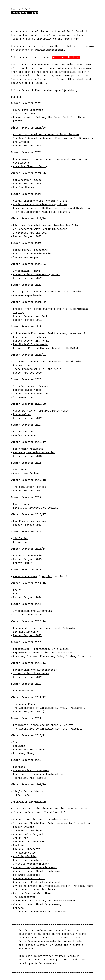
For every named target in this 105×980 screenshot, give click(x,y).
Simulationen (22, 504)
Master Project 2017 (27, 490)
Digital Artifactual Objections (36, 508)
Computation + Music (27, 556)
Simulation (21, 538)
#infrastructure (24, 435)
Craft (17, 590)
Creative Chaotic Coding (30, 166)
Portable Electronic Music (32, 254)
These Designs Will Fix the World (37, 369)
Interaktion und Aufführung (33, 611)
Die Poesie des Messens (30, 521)
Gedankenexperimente (27, 295)
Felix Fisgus (58, 212)
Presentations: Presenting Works (36, 274)
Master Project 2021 (27, 320)
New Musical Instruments (30, 344)
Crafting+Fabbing (25, 856)
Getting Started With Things (33, 893)
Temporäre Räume (24, 704)
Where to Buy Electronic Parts (35, 867)
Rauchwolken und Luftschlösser (35, 670)
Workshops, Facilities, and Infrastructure (44, 901)
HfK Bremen (26, 949)
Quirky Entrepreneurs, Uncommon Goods (40, 201)
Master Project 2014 (27, 597)
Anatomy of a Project (28, 834)
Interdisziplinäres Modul (31, 673)
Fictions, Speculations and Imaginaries (42, 225)
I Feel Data (21, 795)
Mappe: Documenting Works (31, 316)
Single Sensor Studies (29, 791)
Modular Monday (24, 187)
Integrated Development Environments (39, 912)
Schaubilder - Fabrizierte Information (41, 649)
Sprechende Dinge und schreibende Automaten (45, 628)
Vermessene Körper (26, 257)
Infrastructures (24, 114)
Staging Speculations (28, 614)
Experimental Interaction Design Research (43, 653)
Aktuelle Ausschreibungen (31, 864)
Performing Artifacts (28, 449)
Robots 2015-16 (24, 563)
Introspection (23, 397)
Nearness (19, 767)
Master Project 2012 (27, 677)
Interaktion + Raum (25, 13)
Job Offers (21, 838)
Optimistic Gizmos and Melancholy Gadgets (43, 725)
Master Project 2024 (27, 184)
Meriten (18, 845)
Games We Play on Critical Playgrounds (41, 411)
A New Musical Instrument (31, 770)
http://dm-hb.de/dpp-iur (61, 76)
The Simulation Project (30, 487)
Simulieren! (21, 470)
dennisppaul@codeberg (62, 90)
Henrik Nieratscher (55, 229)
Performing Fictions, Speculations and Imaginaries (50, 159)
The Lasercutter (24, 897)
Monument (19, 746)
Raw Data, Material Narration (34, 452)
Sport (17, 742)
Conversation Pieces (27, 180)
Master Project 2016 (27, 525)
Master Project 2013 (27, 635)
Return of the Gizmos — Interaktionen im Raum (46, 134)
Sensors (18, 908)
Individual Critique (66, 57)
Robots (18, 594)
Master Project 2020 (27, 373)
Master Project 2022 (27, 278)
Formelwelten (22, 414)
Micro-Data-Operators (28, 110)
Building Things (24, 753)
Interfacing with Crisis (30, 386)
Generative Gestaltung (29, 750)
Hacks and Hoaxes (25, 576)
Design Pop (21, 542)
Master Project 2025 (27, 145)
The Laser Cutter (25, 853)
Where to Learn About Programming (37, 904)
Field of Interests (27, 849)
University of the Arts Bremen (58, 39)
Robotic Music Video (27, 390)
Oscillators (21, 163)
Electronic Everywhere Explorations (39, 774)
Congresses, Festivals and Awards (37, 882)
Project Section (36, 945)
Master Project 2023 (27, 236)
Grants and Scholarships (30, 860)
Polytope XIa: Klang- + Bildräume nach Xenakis (47, 292)
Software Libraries (27, 875)
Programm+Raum (23, 691)
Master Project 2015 (27, 559)
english (47, 576)
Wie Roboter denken (27, 632)
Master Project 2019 (27, 418)
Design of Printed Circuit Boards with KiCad (45, 348)
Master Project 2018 (27, 456)
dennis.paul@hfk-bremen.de (37, 963)
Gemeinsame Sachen (26, 473)
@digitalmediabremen (49, 50)
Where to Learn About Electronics (37, 871)
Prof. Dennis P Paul (37, 938)
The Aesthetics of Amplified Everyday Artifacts (48, 708)
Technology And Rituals (30, 778)
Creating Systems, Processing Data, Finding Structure (52, 656)
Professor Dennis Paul (29, 878)
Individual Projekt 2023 (30, 233)
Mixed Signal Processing (30, 250)
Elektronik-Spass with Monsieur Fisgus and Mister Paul (53, 208)
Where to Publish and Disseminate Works (42, 820)
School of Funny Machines (31, 393)
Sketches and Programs (29, 842)
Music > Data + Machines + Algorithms (40, 204)
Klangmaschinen (24, 432)
